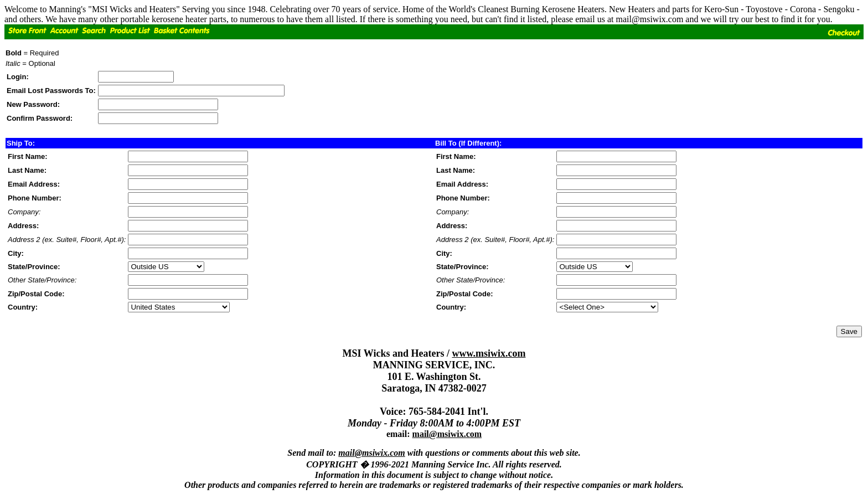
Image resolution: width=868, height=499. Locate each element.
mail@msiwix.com (447, 434)
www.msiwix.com (489, 353)
